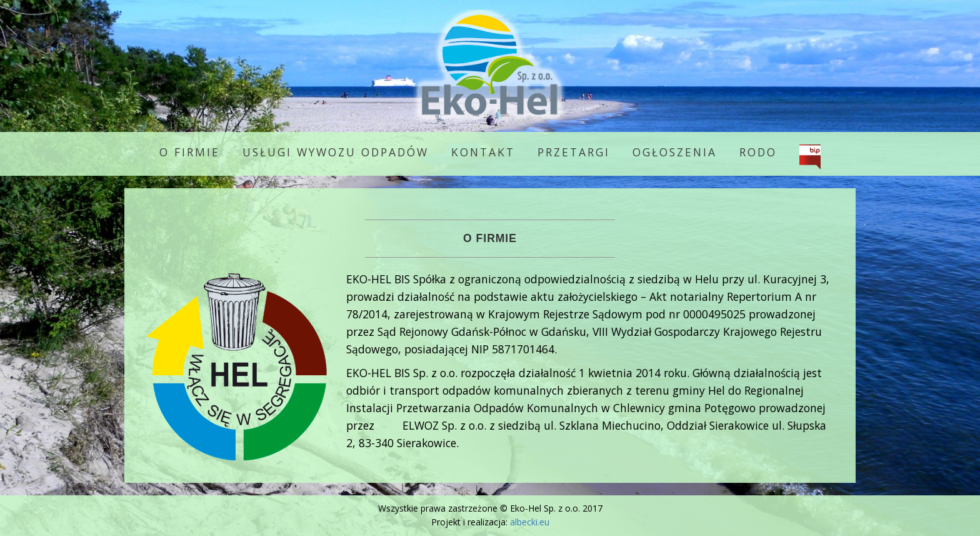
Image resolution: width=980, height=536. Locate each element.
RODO (758, 152)
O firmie (190, 152)
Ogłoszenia (675, 152)
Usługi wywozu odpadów (336, 152)
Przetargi (574, 152)
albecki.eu (530, 522)
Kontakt (483, 152)
